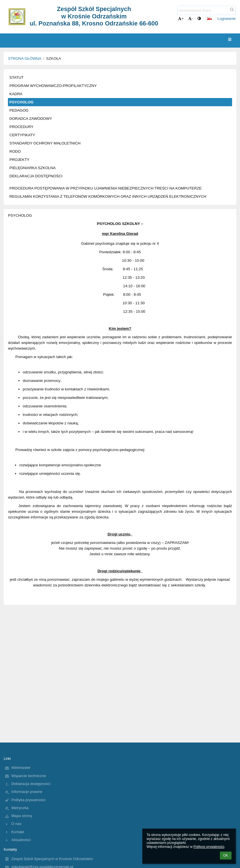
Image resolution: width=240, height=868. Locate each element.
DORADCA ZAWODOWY (31, 119)
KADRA (16, 94)
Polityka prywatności (28, 800)
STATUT (16, 77)
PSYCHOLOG (21, 102)
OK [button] (226, 856)
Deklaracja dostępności (31, 784)
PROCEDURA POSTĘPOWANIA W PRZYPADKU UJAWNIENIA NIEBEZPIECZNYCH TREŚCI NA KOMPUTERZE (105, 188)
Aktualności (21, 840)
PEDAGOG (19, 110)
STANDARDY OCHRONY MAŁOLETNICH (45, 143)
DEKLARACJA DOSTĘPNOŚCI (36, 176)
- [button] (190, 19)
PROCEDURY (21, 127)
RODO (15, 151)
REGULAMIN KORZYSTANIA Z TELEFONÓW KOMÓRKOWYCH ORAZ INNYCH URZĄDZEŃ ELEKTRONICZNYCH (108, 196)
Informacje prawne (27, 792)
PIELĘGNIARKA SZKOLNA (32, 168)
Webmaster (21, 768)
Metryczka (20, 808)
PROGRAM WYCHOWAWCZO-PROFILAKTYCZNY (53, 86)
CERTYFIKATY (22, 135)
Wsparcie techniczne (29, 776)
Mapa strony (22, 816)
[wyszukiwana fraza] (207, 10)
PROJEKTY (19, 160)
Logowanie (227, 19)
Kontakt (18, 832)
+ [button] (181, 19)
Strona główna (25, 58)
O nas (16, 824)
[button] (209, 18)
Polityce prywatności (209, 847)
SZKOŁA (54, 58)
